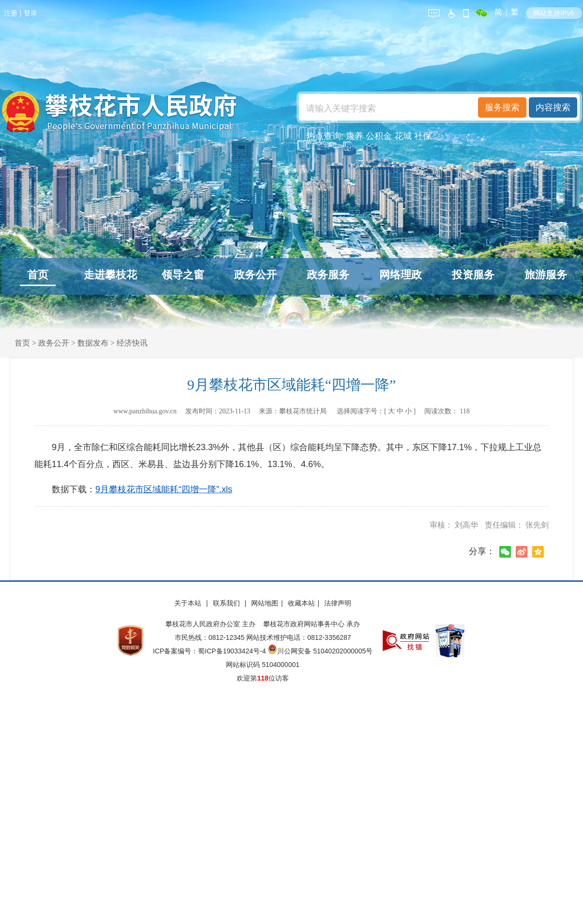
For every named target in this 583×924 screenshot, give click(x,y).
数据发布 (93, 343)
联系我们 (227, 603)
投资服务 (473, 275)
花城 (403, 136)
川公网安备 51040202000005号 (320, 651)
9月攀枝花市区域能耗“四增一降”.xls (164, 489)
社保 (423, 136)
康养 (355, 136)
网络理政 (401, 275)
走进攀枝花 (110, 275)
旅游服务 (546, 275)
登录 (30, 13)
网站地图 (265, 603)
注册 (11, 13)
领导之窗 (183, 275)
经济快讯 (132, 343)
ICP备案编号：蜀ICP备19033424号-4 (210, 651)
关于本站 (189, 603)
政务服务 (328, 275)
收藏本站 (301, 603)
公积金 (379, 136)
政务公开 (255, 275)
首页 (38, 275)
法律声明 (338, 603)
